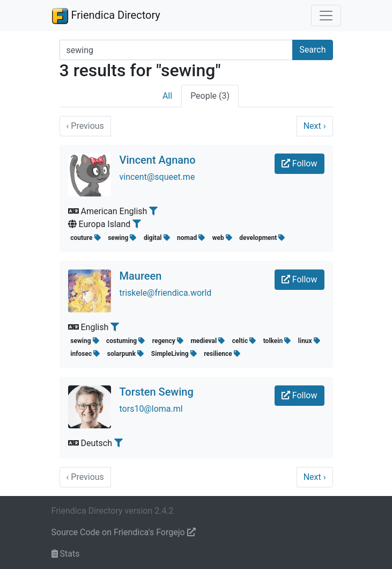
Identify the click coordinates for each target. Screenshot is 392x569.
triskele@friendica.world (166, 293)
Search (312, 50)
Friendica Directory (106, 16)
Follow (299, 163)
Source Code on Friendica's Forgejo (124, 532)
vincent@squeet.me (157, 177)
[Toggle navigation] (326, 16)
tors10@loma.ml (151, 409)
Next (315, 126)
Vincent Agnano (158, 160)
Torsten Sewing (157, 392)
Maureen (141, 276)
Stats (66, 554)
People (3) (210, 96)
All (167, 96)
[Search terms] (176, 50)
